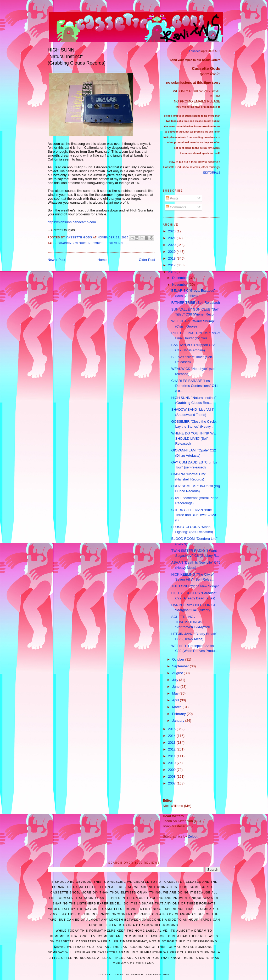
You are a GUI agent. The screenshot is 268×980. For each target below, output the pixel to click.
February (180, 714)
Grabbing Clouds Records (81, 243)
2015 (172, 729)
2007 (172, 783)
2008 (172, 776)
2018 (172, 258)
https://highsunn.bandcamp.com (72, 222)
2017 (172, 265)
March (177, 707)
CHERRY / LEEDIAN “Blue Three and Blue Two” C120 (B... (193, 515)
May (176, 693)
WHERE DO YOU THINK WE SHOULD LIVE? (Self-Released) (193, 438)
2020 (172, 245)
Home (102, 260)
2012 (172, 749)
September (181, 666)
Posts (172, 198)
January (179, 721)
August (178, 673)
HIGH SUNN (114, 243)
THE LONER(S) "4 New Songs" (195, 586)
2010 (172, 763)
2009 (172, 770)
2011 (172, 756)
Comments (176, 207)
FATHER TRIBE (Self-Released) (196, 303)
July (176, 680)
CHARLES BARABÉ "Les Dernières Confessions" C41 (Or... (195, 386)
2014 (172, 736)
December (181, 278)
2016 (172, 272)
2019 (172, 252)
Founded (195, 51)
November (181, 285)
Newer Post (56, 260)
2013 (172, 743)
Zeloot (193, 836)
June (176, 687)
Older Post (147, 260)
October (179, 659)
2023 (172, 231)
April (176, 700)
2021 (172, 238)
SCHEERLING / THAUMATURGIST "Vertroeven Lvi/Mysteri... (192, 622)
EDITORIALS (212, 173)
